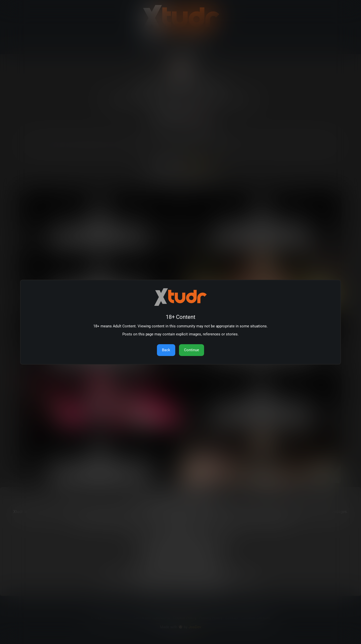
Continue (192, 350)
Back (166, 350)
